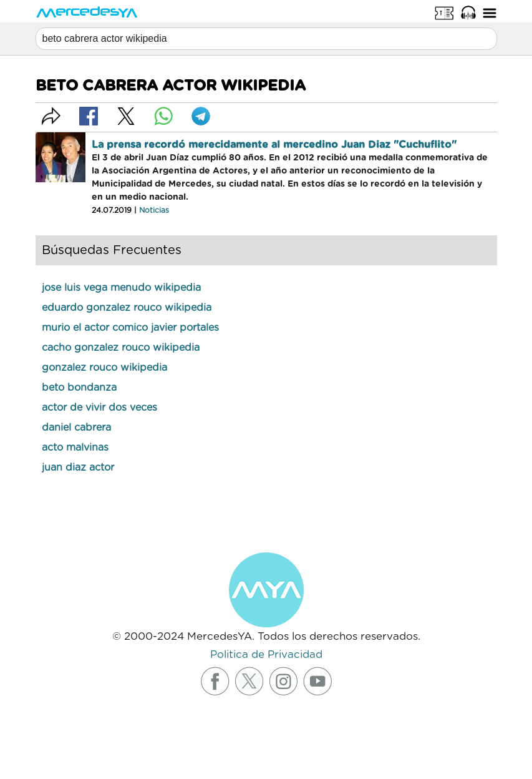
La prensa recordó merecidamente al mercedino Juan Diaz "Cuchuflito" (274, 145)
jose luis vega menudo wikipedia (121, 288)
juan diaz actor (78, 468)
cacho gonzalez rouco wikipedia (121, 348)
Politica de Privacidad (266, 654)
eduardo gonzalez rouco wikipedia (127, 308)
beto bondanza (79, 388)
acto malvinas (75, 448)
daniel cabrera (76, 428)
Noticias (154, 210)
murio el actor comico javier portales (130, 328)
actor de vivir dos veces (99, 408)
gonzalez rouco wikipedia (104, 368)
